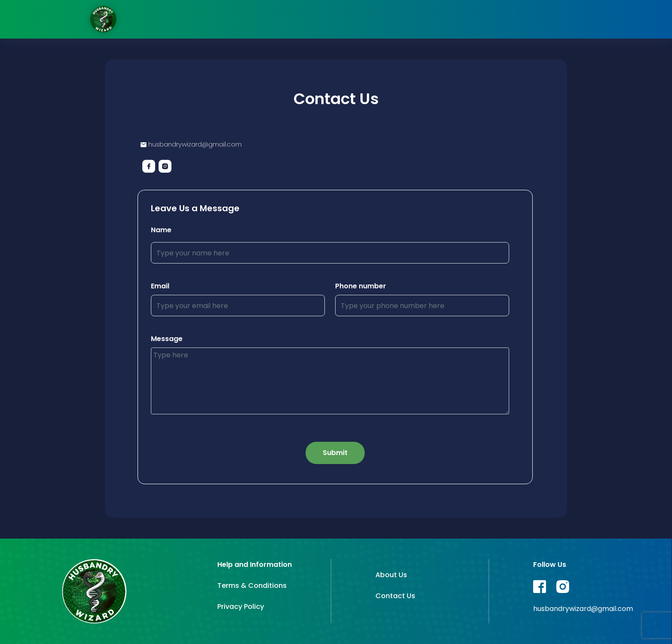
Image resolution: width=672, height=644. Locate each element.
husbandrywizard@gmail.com (191, 144)
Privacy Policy (241, 607)
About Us (391, 575)
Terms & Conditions (252, 586)
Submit (335, 453)
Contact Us (395, 596)
